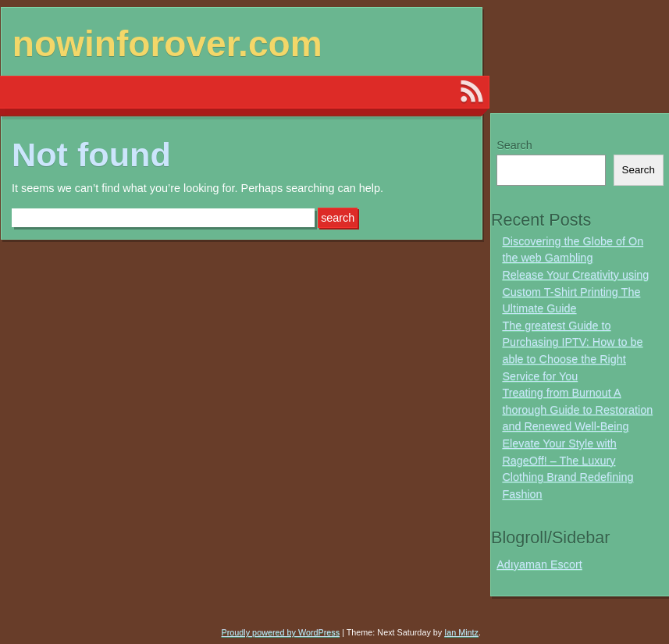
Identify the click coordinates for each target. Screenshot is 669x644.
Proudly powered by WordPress (281, 632)
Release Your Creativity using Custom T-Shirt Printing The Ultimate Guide (575, 292)
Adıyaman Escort (539, 564)
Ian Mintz (461, 632)
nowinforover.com (167, 44)
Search (514, 145)
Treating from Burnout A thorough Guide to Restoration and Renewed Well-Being (577, 409)
